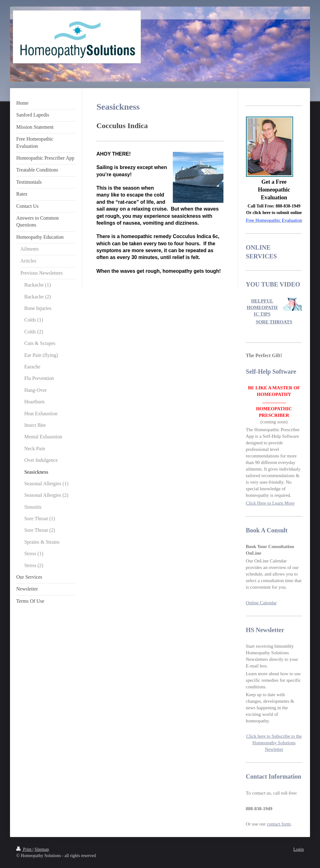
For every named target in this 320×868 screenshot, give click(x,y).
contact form (279, 824)
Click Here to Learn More (270, 503)
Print (24, 849)
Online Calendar (261, 603)
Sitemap (42, 849)
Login (299, 849)
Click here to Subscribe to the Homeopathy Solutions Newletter (274, 743)
